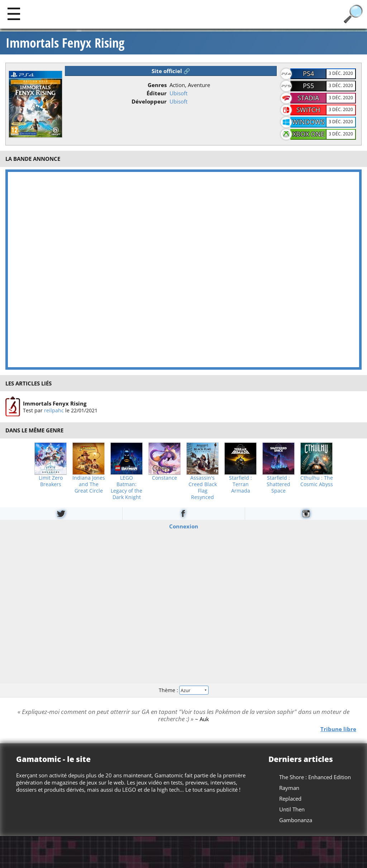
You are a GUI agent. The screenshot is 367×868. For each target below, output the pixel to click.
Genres (157, 85)
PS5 (308, 86)
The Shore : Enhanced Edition (315, 777)
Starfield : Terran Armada (240, 484)
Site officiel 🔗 (171, 71)
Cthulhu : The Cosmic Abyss (317, 481)
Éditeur (157, 93)
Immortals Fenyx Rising (65, 43)
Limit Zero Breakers (51, 481)
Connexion (184, 526)
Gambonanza (296, 820)
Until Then (292, 809)
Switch (308, 110)
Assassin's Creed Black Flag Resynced (203, 488)
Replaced (290, 799)
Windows (308, 122)
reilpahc (54, 410)
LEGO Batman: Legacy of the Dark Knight (127, 488)
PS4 (308, 73)
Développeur (149, 101)
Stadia (308, 98)
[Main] (14, 13)
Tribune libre (338, 729)
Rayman (289, 788)
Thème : (183, 690)
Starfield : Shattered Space (278, 484)
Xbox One (308, 134)
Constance (165, 478)
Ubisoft (178, 93)
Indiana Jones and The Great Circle (89, 484)
